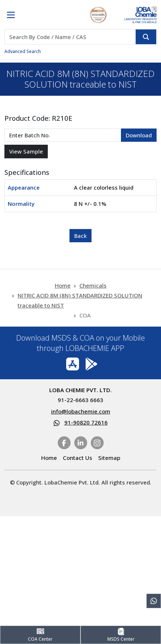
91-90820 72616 (86, 422)
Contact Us (78, 458)
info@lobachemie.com (81, 411)
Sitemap (109, 458)
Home (63, 301)
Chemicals (93, 301)
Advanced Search (23, 51)
